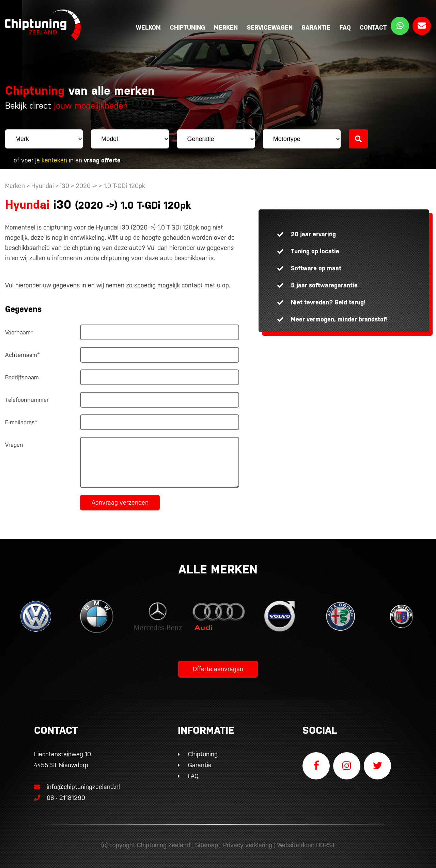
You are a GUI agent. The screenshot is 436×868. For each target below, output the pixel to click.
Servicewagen (270, 27)
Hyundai (43, 186)
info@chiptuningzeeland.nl (77, 787)
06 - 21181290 (60, 798)
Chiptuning (188, 27)
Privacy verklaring (248, 845)
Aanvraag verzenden (120, 502)
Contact (373, 27)
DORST (326, 845)
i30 (65, 186)
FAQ (345, 27)
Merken (226, 27)
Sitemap (207, 845)
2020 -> (87, 186)
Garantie (316, 27)
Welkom (148, 27)
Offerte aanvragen (218, 669)
